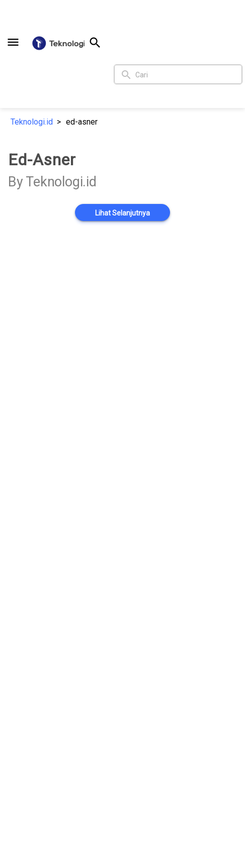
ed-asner (82, 122)
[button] (13, 42)
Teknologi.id (32, 122)
